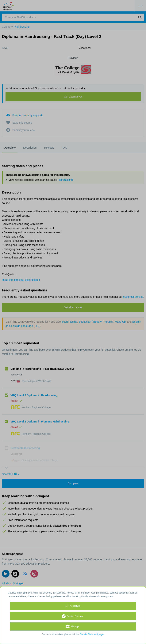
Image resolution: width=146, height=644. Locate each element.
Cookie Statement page (92, 634)
